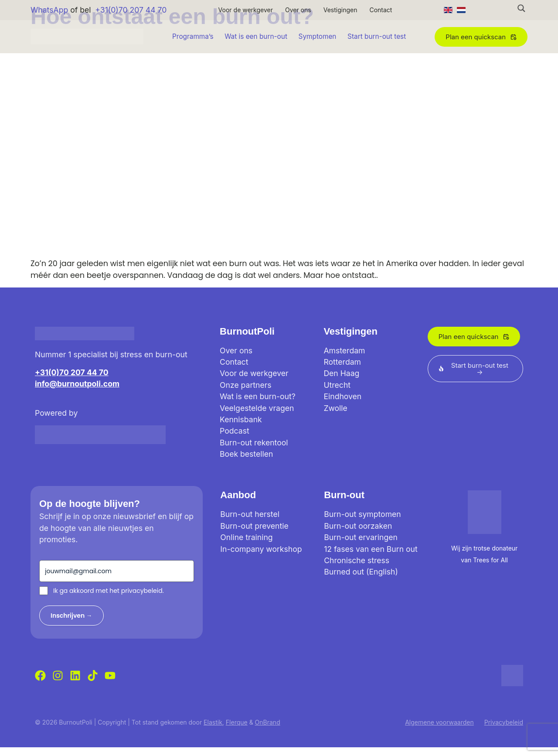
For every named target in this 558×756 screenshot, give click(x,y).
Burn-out (344, 495)
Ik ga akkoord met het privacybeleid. (109, 591)
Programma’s (193, 36)
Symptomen (318, 36)
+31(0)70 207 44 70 (131, 10)
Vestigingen (340, 10)
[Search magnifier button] (521, 8)
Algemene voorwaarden (439, 722)
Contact (381, 10)
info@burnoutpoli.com (77, 384)
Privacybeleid (504, 722)
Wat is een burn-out (256, 36)
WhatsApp (49, 10)
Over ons (298, 10)
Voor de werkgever (246, 10)
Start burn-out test (377, 36)
